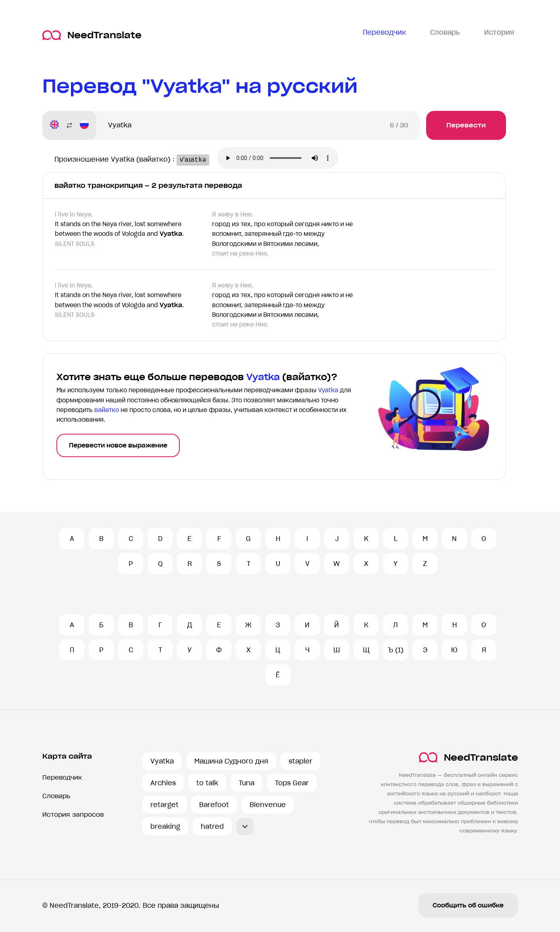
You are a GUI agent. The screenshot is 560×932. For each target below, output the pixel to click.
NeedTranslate (92, 35)
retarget (164, 805)
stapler (301, 761)
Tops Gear (292, 783)
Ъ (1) (396, 650)
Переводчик (62, 777)
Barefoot (214, 805)
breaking (165, 826)
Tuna (247, 783)
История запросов (73, 814)
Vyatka (162, 761)
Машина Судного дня (231, 761)
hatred (212, 826)
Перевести (466, 125)
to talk (207, 783)
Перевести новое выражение (118, 445)
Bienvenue (268, 805)
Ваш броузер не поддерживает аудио (282, 159)
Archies (163, 783)
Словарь (56, 796)
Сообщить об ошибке (468, 905)
